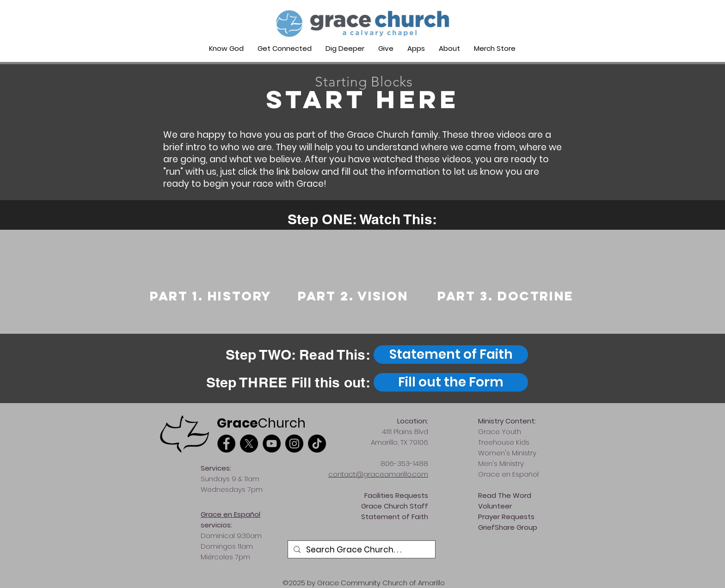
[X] (249, 444)
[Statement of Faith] (451, 355)
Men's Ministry (501, 463)
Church (261, 423)
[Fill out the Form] (451, 382)
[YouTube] (272, 444)
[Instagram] (294, 444)
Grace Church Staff (395, 506)
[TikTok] (317, 444)
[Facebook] (226, 444)
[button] (285, 49)
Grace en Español (230, 514)
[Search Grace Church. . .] (361, 550)
